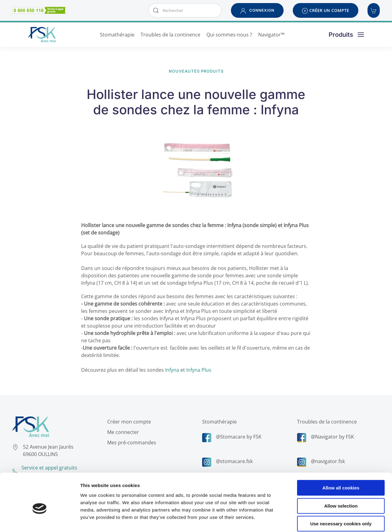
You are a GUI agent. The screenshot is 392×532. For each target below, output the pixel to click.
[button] (257, 10)
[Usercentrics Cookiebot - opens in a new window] (40, 520)
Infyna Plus (199, 370)
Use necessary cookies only (341, 493)
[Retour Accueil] (42, 35)
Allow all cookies (341, 457)
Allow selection (341, 475)
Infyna (172, 370)
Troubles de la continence (326, 422)
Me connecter (123, 432)
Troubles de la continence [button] (170, 35)
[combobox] (185, 10)
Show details (321, 520)
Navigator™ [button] (271, 35)
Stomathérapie (219, 422)
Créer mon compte (128, 422)
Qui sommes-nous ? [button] (229, 35)
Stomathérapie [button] (117, 35)
